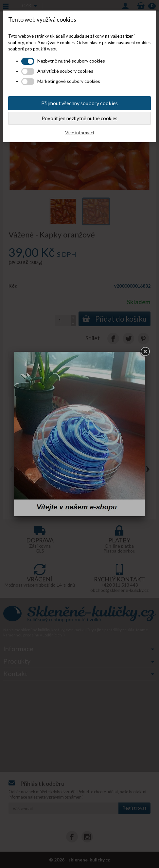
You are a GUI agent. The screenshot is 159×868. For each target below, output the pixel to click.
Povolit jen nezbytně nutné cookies (79, 118)
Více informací (79, 132)
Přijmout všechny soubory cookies (79, 103)
